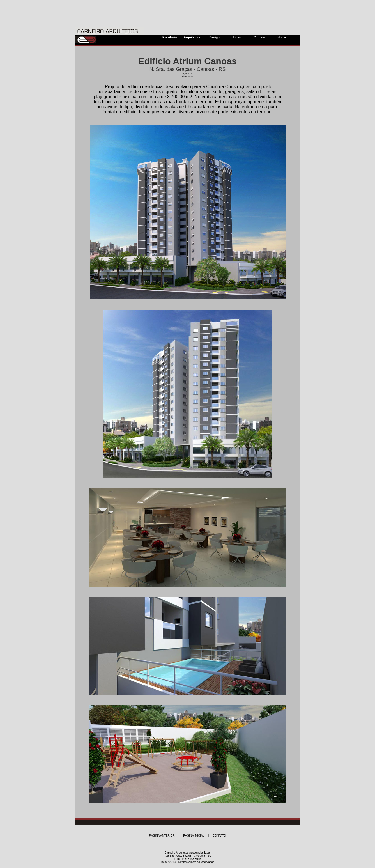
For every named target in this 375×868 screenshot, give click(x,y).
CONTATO (219, 836)
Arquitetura (192, 37)
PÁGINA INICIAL (194, 836)
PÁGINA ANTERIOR (162, 836)
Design (214, 37)
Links (237, 37)
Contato (259, 37)
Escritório (170, 37)
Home (282, 37)
